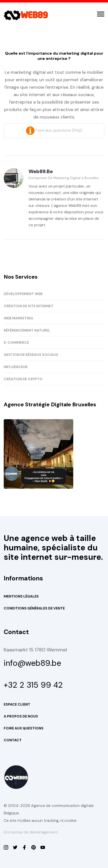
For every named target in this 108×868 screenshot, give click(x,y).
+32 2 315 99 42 (33, 685)
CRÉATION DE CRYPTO (23, 379)
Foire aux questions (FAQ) (54, 130)
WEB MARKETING (18, 318)
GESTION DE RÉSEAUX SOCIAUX (31, 355)
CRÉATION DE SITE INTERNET (29, 306)
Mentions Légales (21, 596)
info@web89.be (32, 663)
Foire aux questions (24, 728)
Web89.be (41, 171)
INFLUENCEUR (16, 367)
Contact (13, 740)
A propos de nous (21, 716)
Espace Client (17, 704)
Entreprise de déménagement (31, 832)
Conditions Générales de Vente (34, 608)
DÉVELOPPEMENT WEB (23, 294)
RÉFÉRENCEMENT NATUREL (27, 330)
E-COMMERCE (16, 342)
